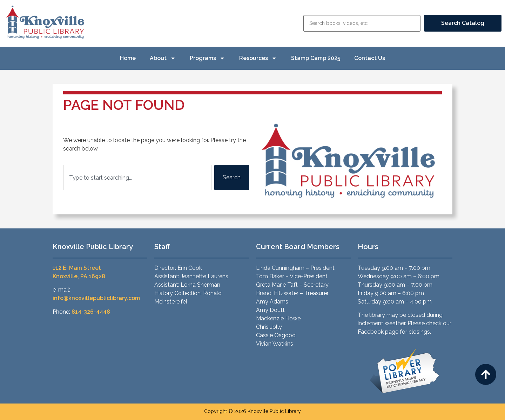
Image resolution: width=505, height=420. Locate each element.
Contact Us (370, 58)
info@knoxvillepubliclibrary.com (96, 298)
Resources (258, 58)
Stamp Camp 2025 (316, 58)
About (163, 58)
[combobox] (137, 178)
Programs (207, 58)
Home (128, 58)
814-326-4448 (91, 312)
